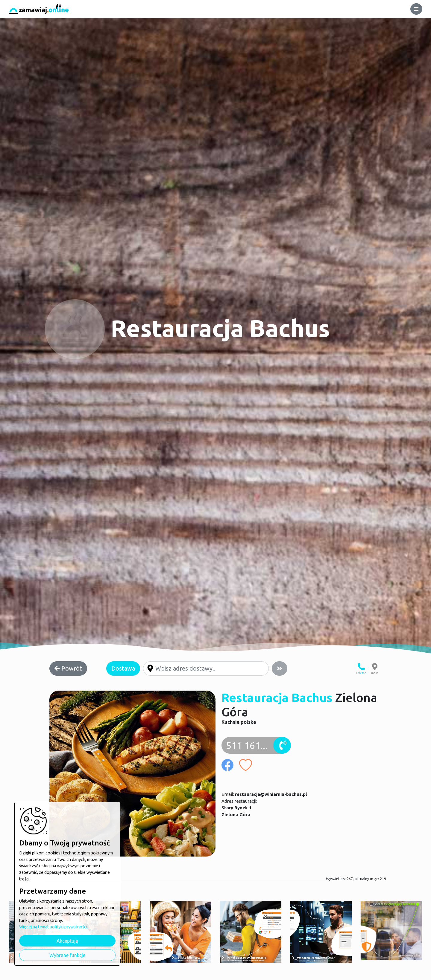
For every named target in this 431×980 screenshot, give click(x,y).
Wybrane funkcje (67, 955)
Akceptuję (67, 941)
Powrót (68, 668)
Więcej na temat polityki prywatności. (54, 927)
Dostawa (123, 668)
